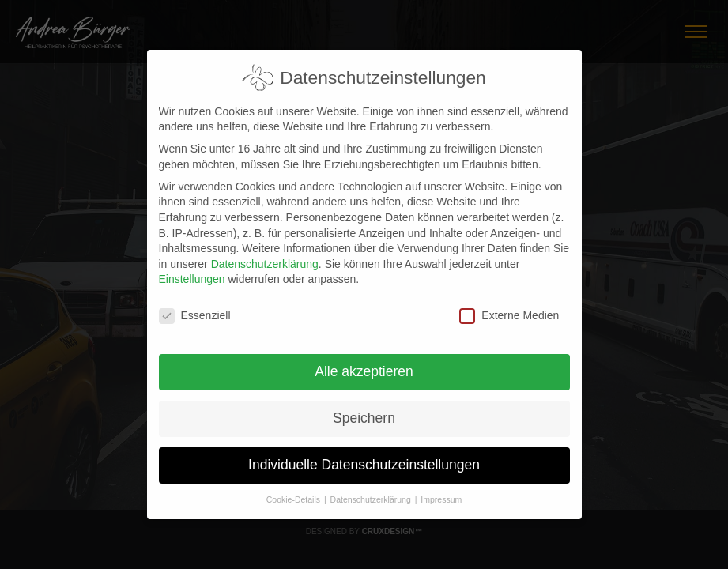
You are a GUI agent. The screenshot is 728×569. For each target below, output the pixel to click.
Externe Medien (509, 306)
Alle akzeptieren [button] (364, 362)
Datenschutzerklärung (265, 254)
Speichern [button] (364, 409)
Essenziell (195, 306)
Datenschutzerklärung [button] (372, 490)
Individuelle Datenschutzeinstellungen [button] (364, 455)
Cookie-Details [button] (294, 490)
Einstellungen (192, 269)
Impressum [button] (441, 490)
